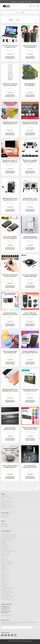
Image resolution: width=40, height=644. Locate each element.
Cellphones (4, 587)
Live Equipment (5, 546)
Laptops (3, 572)
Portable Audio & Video (7, 540)
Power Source (5, 560)
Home (17, 13)
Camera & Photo (5, 534)
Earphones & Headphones (7, 551)
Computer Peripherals (6, 564)
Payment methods (6, 502)
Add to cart (10, 58)
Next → (36, 488)
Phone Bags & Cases (6, 592)
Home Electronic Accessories (8, 552)
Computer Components (7, 563)
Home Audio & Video (6, 542)
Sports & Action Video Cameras (9, 537)
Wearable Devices (5, 555)
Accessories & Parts (6, 554)
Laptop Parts (4, 575)
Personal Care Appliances (7, 598)
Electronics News (5, 527)
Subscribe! (35, 628)
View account (29, 2)
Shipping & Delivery (6, 506)
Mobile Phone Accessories (7, 589)
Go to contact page (6, 617)
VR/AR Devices (5, 557)
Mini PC (3, 583)
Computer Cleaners (6, 566)
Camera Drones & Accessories (8, 536)
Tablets (3, 567)
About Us (3, 505)
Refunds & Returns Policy (7, 503)
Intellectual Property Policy (7, 508)
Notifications (4, 524)
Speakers (3, 543)
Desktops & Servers (6, 584)
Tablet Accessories (6, 570)
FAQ (2, 500)
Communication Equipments (8, 593)
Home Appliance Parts (7, 601)
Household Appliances (6, 596)
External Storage (5, 577)
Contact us (14, 2)
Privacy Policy (4, 497)
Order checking (21, 2)
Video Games (4, 549)
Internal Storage (5, 578)
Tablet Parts (4, 569)
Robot (3, 558)
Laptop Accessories (6, 573)
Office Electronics (5, 561)
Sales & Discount (5, 526)
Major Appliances (5, 599)
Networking (4, 580)
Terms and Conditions (6, 499)
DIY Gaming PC (5, 586)
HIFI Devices (4, 545)
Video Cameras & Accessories (8, 539)
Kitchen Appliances (6, 595)
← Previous (5, 488)
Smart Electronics (5, 548)
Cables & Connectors (6, 581)
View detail (10, 54)
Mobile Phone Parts (6, 590)
